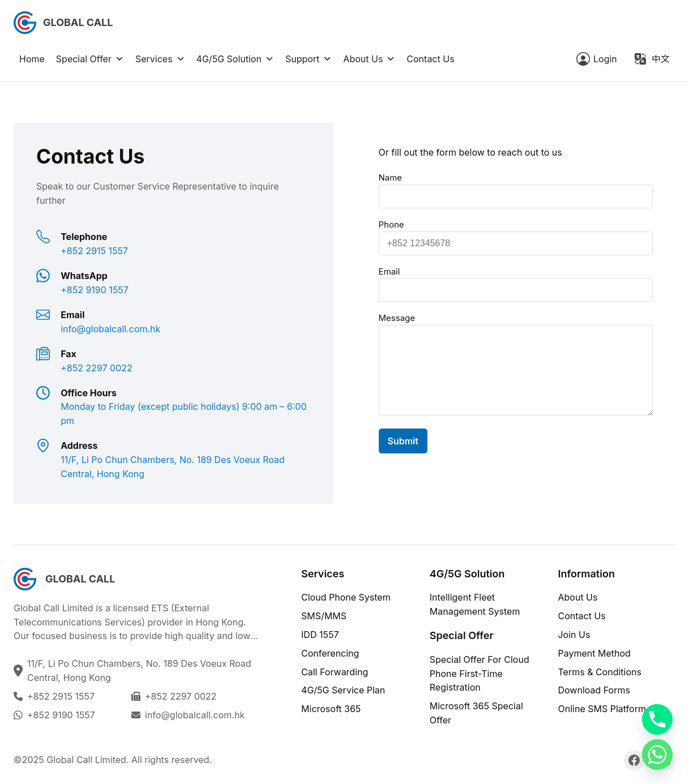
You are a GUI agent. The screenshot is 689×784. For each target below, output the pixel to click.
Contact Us (430, 59)
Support (309, 59)
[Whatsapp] (657, 755)
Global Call (78, 22)
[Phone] (657, 719)
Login (605, 59)
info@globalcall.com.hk (195, 715)
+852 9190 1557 (61, 715)
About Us (369, 59)
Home (32, 59)
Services (160, 59)
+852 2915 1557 (61, 696)
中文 (661, 59)
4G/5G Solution (235, 59)
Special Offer (90, 59)
